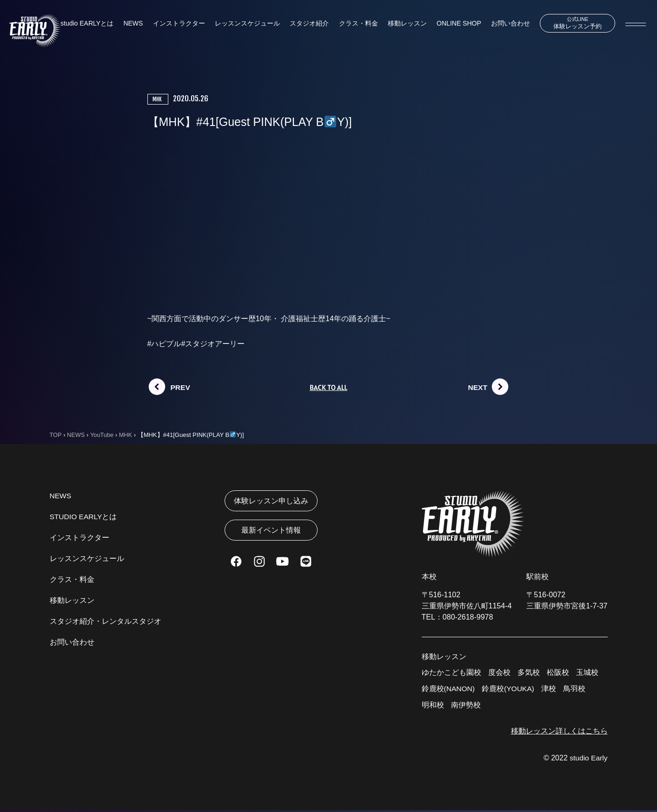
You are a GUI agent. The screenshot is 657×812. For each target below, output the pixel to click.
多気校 (529, 673)
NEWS (133, 24)
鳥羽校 (576, 690)
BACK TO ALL (328, 388)
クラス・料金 (355, 24)
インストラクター (178, 24)
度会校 (499, 673)
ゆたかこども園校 (451, 673)
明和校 (433, 706)
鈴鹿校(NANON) (449, 690)
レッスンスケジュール (246, 24)
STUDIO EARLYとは (84, 517)
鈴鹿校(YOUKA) (509, 690)
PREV (181, 387)
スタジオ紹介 (307, 24)
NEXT (478, 387)
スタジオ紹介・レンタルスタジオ (106, 622)
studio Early (588, 760)
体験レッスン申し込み (271, 501)
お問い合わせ (505, 24)
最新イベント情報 (271, 532)
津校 (551, 690)
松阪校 (558, 673)
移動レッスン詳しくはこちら (559, 732)
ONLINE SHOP (454, 24)
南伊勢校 (466, 706)
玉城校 (587, 673)
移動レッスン (404, 24)
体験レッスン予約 (575, 23)
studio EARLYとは (87, 24)
